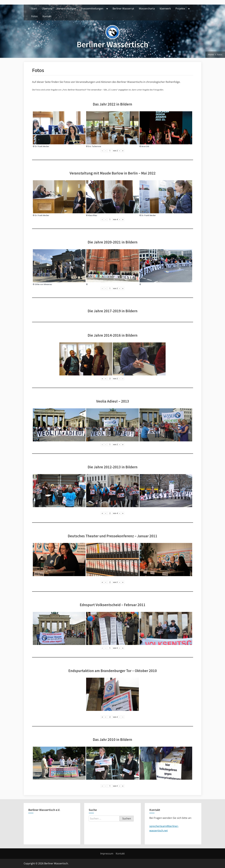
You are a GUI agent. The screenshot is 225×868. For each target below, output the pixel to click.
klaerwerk (165, 9)
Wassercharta (147, 9)
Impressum (107, 854)
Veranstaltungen (67, 9)
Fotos (34, 16)
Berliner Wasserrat (123, 9)
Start (34, 9)
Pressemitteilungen (92, 9)
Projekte (180, 9)
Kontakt (47, 16)
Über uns (47, 9)
